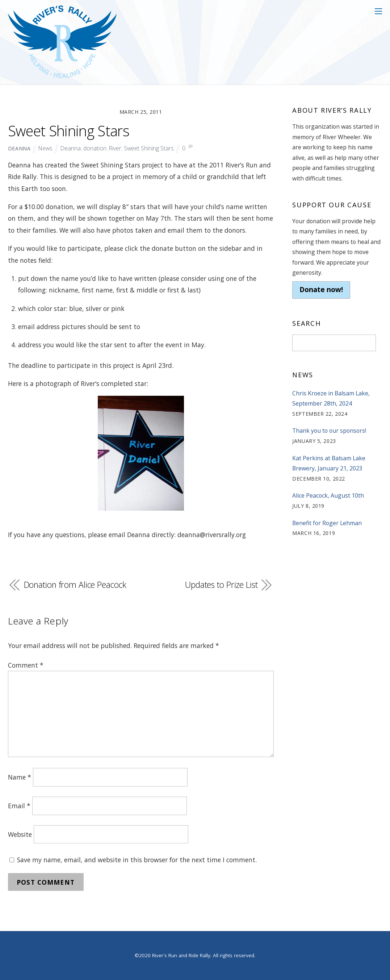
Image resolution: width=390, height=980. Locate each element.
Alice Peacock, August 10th (328, 495)
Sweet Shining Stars (69, 131)
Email (19, 806)
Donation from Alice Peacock (75, 585)
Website (20, 834)
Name (20, 777)
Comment (26, 665)
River (115, 148)
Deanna (71, 148)
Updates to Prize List (221, 585)
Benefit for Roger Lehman (327, 523)
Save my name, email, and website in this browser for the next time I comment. (137, 860)
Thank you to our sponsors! (329, 431)
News (45, 148)
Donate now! (321, 290)
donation (95, 148)
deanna (19, 148)
